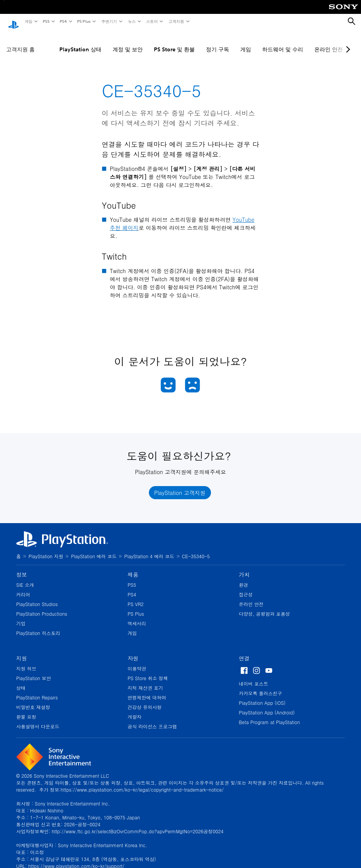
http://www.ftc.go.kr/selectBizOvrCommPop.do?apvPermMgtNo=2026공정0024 (137, 824)
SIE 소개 (25, 577)
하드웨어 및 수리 (283, 42)
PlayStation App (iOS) (262, 695)
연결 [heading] (244, 651)
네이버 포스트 (253, 676)
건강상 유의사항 (145, 700)
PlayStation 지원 (46, 549)
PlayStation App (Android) (267, 705)
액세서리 (137, 616)
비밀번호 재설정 (33, 700)
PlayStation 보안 (34, 671)
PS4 (63, 21)
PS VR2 (136, 597)
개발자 (135, 709)
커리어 (23, 587)
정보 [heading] (22, 567)
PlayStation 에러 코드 (94, 549)
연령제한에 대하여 (147, 690)
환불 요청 (26, 709)
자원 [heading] (133, 651)
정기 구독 (218, 42)
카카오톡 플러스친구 (260, 686)
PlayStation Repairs (37, 690)
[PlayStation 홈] (13, 22)
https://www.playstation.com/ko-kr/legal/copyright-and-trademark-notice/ (142, 782)
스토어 (152, 21)
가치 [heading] (244, 567)
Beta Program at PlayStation (269, 715)
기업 (21, 616)
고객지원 (176, 21)
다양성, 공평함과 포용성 (264, 606)
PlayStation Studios (37, 597)
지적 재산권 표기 (145, 680)
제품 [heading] (133, 567)
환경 (243, 577)
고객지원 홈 (20, 42)
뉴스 (132, 21)
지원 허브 (26, 661)
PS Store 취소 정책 (148, 671)
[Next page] (347, 42)
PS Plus (84, 21)
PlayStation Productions (42, 606)
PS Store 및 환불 (174, 42)
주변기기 (109, 21)
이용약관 (137, 661)
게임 (28, 21)
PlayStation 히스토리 (38, 626)
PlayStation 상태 (80, 42)
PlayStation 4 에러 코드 (149, 549)
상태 (21, 680)
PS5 (46, 21)
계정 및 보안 (128, 42)
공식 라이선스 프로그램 (152, 719)
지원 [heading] (22, 651)
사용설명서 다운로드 (38, 719)
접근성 (246, 587)
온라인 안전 (251, 597)
